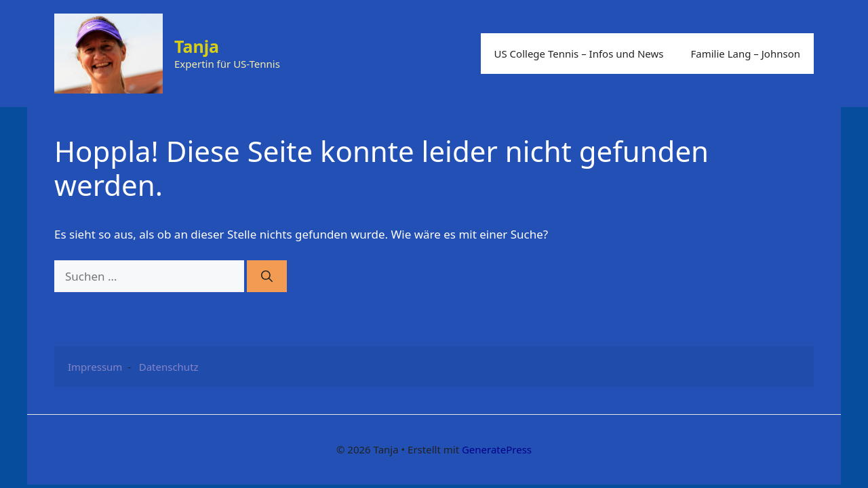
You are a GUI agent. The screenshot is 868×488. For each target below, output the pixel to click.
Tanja (197, 46)
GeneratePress (497, 449)
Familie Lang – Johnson (745, 54)
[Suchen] (267, 277)
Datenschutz (169, 367)
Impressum (95, 367)
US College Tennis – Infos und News (579, 54)
